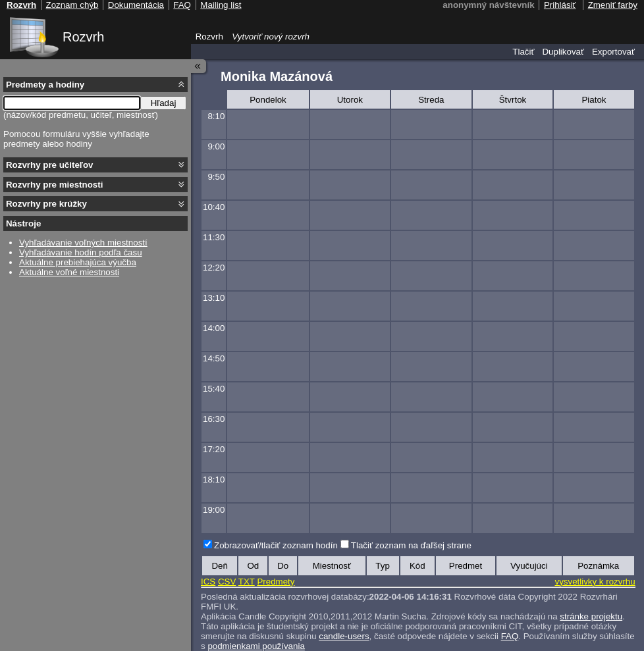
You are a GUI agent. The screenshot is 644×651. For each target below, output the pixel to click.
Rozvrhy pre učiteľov (50, 165)
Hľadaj (164, 103)
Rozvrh (83, 37)
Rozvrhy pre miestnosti (54, 185)
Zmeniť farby (613, 5)
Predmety (276, 582)
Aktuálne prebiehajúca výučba (78, 262)
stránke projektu (591, 616)
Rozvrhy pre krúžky (46, 204)
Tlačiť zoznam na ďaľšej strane (411, 545)
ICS (208, 582)
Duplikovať (563, 52)
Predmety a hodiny (45, 85)
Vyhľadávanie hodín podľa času (81, 252)
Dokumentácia (136, 5)
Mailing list (221, 5)
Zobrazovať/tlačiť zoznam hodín (276, 545)
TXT (247, 582)
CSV (227, 582)
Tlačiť (523, 52)
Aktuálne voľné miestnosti (69, 272)
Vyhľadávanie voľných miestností (83, 243)
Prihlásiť (560, 5)
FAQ (510, 636)
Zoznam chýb (72, 5)
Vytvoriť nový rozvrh (271, 37)
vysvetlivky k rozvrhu (595, 582)
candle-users (344, 636)
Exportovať (613, 52)
